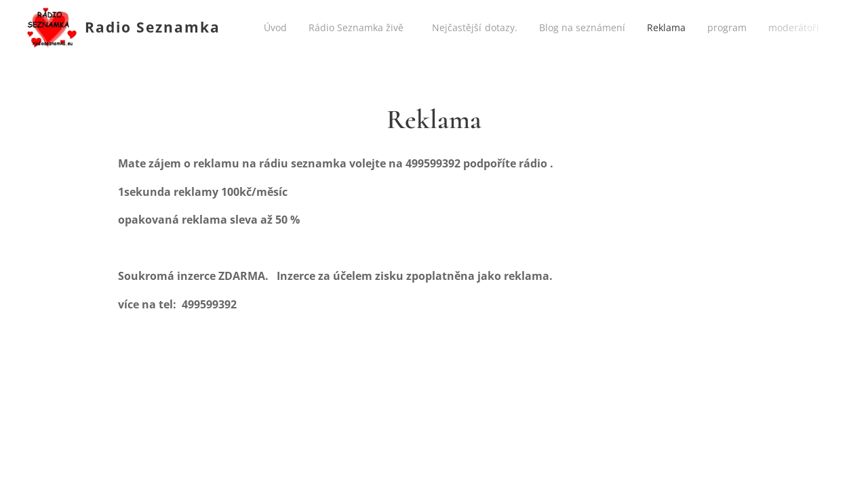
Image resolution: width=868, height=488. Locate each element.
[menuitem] (279, 28)
